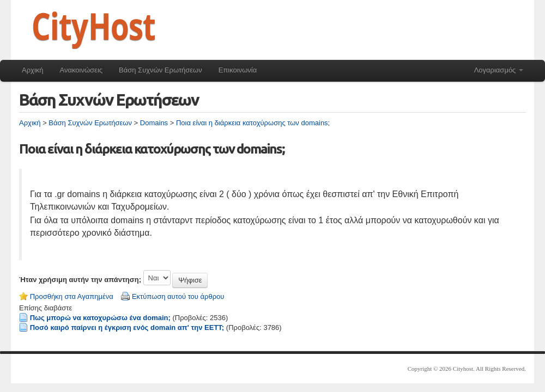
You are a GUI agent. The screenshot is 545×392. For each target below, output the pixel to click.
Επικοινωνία (238, 70)
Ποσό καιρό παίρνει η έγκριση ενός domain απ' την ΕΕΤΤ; (127, 327)
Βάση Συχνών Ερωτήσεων (161, 70)
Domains (154, 123)
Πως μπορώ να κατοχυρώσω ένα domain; (100, 318)
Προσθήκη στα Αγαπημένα (72, 296)
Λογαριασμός (499, 70)
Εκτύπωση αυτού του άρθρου (178, 296)
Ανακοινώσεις (81, 70)
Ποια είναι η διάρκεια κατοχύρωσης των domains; (253, 123)
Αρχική (33, 70)
